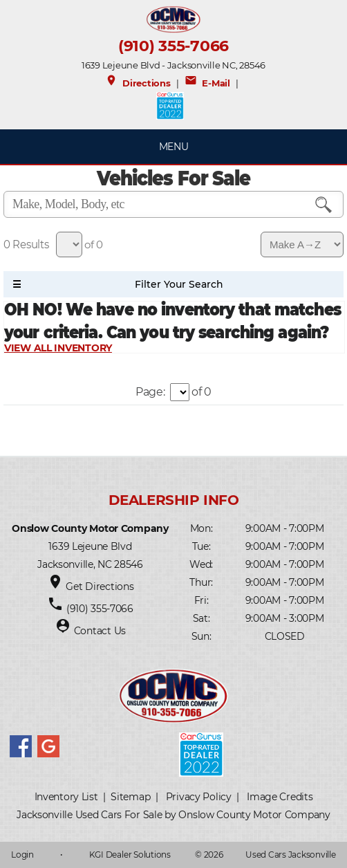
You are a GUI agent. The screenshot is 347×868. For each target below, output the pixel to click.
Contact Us (100, 631)
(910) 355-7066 (173, 46)
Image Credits (280, 797)
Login (22, 855)
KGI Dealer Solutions (130, 855)
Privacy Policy (199, 797)
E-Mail (207, 83)
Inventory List (66, 797)
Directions (138, 83)
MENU (174, 147)
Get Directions (100, 587)
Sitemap (130, 797)
